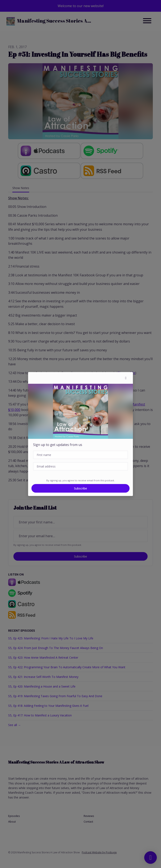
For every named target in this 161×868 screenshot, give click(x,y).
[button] (126, 378)
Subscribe (80, 488)
